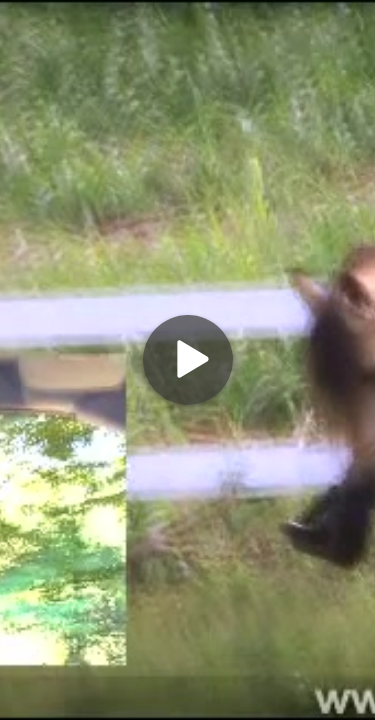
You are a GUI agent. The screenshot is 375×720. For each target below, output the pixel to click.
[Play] (188, 360)
